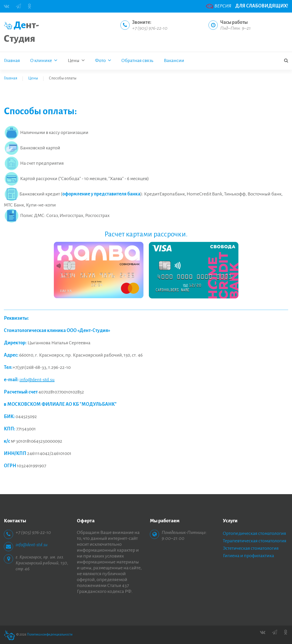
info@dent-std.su (37, 380)
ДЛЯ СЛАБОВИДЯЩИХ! (262, 6)
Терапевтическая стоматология (255, 541)
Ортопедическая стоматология (254, 533)
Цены (33, 78)
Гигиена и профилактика (248, 556)
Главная (11, 78)
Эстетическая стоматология (251, 548)
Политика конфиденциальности (50, 635)
